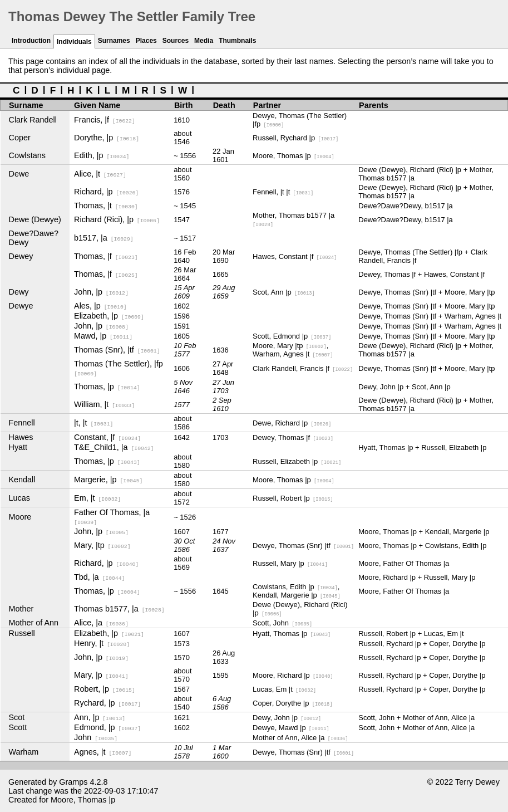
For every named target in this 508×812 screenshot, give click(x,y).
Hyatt (18, 447)
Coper (20, 138)
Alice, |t (100, 174)
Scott (18, 727)
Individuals (74, 42)
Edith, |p (102, 155)
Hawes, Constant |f (295, 256)
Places (146, 41)
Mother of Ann (34, 623)
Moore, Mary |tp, (290, 346)
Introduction (31, 41)
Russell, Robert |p (293, 498)
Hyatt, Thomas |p (292, 634)
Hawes (21, 437)
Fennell (22, 423)
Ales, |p (100, 306)
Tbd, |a (99, 577)
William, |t (104, 404)
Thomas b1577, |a (119, 609)
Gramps (73, 782)
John (96, 737)
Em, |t (97, 498)
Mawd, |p (103, 336)
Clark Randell (33, 120)
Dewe (19, 174)
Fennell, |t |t (283, 192)
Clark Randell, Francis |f (303, 368)
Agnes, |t (103, 752)
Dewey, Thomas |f (293, 437)
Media (204, 41)
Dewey (21, 256)
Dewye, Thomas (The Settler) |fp (300, 120)
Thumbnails (237, 41)
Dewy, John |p (287, 718)
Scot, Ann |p (284, 292)
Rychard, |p (107, 703)
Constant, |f (107, 437)
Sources (176, 41)
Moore (20, 517)
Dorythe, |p (107, 138)
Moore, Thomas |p (294, 156)
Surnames (114, 41)
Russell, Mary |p (290, 563)
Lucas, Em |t (284, 689)
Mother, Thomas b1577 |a (294, 219)
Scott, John (282, 623)
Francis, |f (105, 120)
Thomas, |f (106, 256)
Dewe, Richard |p (292, 423)
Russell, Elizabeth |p (297, 461)
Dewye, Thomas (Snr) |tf (303, 546)
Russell (22, 633)
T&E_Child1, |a (114, 447)
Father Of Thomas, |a (112, 517)
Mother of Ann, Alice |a (300, 738)
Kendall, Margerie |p (297, 595)
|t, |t (93, 423)
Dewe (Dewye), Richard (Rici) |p (300, 609)
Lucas (19, 498)
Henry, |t (102, 643)
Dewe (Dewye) (35, 219)
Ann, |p (100, 717)
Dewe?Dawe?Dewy (34, 238)
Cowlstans (27, 155)
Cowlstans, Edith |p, (296, 587)
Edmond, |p (107, 727)
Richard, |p (106, 192)
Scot (17, 717)
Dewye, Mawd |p (291, 728)
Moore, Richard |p (293, 675)
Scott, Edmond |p (292, 336)
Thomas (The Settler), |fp (119, 368)
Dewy (19, 292)
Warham (24, 752)
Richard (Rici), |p (117, 219)
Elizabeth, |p (109, 316)
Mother (21, 609)
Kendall (22, 480)
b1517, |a (104, 238)
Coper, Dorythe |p (292, 703)
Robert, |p (105, 689)
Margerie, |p (108, 480)
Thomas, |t (106, 206)
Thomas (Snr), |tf (117, 350)
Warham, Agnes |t (293, 354)
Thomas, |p (107, 387)
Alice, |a (101, 623)
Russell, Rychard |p (295, 138)
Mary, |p (101, 675)
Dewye (21, 306)
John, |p (101, 292)
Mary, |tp (102, 545)
